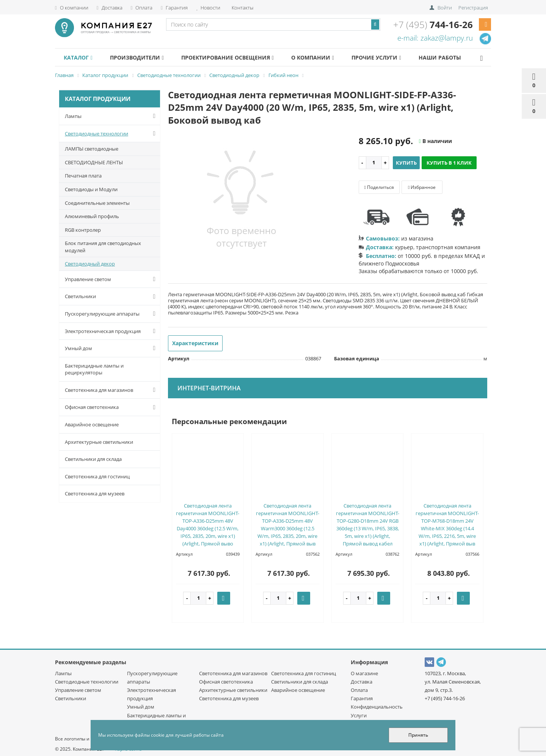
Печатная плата (83, 176)
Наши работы (459, 57)
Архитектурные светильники (99, 442)
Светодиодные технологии (112, 134)
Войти (445, 8)
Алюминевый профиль (92, 216)
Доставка (110, 8)
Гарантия (174, 8)
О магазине (364, 673)
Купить (406, 163)
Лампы (112, 116)
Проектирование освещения (236, 57)
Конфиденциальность (377, 707)
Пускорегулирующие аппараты (112, 314)
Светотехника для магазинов (112, 390)
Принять (418, 735)
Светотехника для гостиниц (97, 476)
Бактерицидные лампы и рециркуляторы (94, 369)
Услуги (359, 715)
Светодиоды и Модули (91, 189)
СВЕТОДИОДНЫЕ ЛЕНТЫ (94, 162)
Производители (142, 57)
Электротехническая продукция (112, 331)
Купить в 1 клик (449, 163)
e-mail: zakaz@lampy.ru (435, 38)
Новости (208, 8)
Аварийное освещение (92, 424)
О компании (72, 8)
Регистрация (473, 8)
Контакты (242, 8)
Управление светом (112, 279)
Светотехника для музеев (95, 494)
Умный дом (112, 348)
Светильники (112, 297)
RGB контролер (83, 230)
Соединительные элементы (97, 203)
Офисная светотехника (112, 407)
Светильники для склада (93, 459)
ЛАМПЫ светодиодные (92, 149)
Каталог (80, 57)
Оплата (142, 8)
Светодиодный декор (90, 264)
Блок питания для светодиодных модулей (103, 247)
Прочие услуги (391, 57)
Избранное (422, 187)
